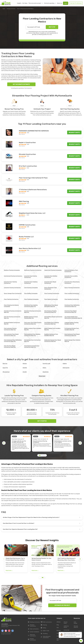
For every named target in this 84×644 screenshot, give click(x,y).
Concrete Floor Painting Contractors (10, 282)
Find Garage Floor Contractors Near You (32, 341)
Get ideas (25, 3)
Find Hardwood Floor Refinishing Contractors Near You (13, 341)
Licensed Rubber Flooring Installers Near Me (71, 323)
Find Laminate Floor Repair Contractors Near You (11, 335)
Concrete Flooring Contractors (12, 288)
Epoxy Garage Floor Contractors (13, 293)
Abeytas (5, 364)
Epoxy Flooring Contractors (72, 288)
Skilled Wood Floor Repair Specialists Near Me (51, 306)
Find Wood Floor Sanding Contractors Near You (31, 306)
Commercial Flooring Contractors (13, 276)
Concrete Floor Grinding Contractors (51, 277)
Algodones (46, 372)
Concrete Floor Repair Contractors (50, 282)
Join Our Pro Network (76, 3)
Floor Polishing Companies (31, 299)
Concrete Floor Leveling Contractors (71, 277)
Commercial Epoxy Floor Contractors (71, 271)
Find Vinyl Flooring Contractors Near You (33, 312)
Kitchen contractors (32, 639)
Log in (66, 3)
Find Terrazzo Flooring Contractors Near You (50, 312)
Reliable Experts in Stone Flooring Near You (31, 317)
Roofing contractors (34, 622)
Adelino (65, 364)
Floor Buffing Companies (31, 293)
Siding (43, 628)
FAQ (58, 628)
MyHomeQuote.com (8, 633)
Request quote (74, 132)
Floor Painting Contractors (11, 299)
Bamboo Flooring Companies (12, 270)
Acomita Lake (46, 364)
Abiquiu (25, 364)
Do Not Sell (66, 630)
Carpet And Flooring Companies (53, 270)
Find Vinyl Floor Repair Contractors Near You (71, 312)
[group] (16, 558)
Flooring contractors (11, 9)
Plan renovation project (36, 3)
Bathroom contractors (32, 635)
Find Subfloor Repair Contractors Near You (53, 317)
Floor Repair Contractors (51, 299)
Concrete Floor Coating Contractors (31, 277)
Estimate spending (50, 3)
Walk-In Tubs (45, 631)
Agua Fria (5, 368)
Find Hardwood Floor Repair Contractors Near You (72, 335)
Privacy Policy (66, 623)
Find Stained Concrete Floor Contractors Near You (32, 346)
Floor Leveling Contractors (72, 293)
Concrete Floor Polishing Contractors (31, 282)
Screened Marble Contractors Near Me (12, 323)
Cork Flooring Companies (31, 288)
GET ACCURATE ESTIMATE (21, 84)
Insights (19, 3)
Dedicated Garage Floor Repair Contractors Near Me (53, 341)
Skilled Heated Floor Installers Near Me (52, 329)
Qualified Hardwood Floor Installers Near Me (51, 335)
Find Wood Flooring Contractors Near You (13, 312)
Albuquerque (6, 372)
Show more (42, 376)
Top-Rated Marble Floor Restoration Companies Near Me (73, 317)
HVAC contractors (46, 622)
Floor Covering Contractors (52, 293)
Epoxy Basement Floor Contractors (51, 288)
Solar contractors (33, 629)
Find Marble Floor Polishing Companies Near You (52, 323)
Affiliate (59, 622)
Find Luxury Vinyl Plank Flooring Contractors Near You (33, 323)
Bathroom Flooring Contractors (33, 270)
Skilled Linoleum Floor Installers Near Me (33, 329)
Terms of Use (59, 639)
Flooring (44, 625)
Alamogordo (66, 368)
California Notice (66, 627)
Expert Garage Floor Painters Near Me (72, 341)
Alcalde (25, 372)
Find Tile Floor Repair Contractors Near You (10, 346)
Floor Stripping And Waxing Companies (11, 306)
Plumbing (44, 634)
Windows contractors (32, 625)
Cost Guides (75, 623)
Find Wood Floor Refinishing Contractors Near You (72, 306)
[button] (40, 455)
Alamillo (25, 368)
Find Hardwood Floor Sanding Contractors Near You (32, 335)
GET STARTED (42, 421)
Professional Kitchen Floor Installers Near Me (72, 329)
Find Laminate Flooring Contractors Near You (10, 329)
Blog (58, 625)
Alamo (44, 368)
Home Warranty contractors (46, 637)
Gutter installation (34, 632)
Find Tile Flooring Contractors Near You (12, 317)
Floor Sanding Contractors (72, 299)
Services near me (76, 627)
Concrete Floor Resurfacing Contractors (72, 282)
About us (60, 3)
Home (4, 9)
